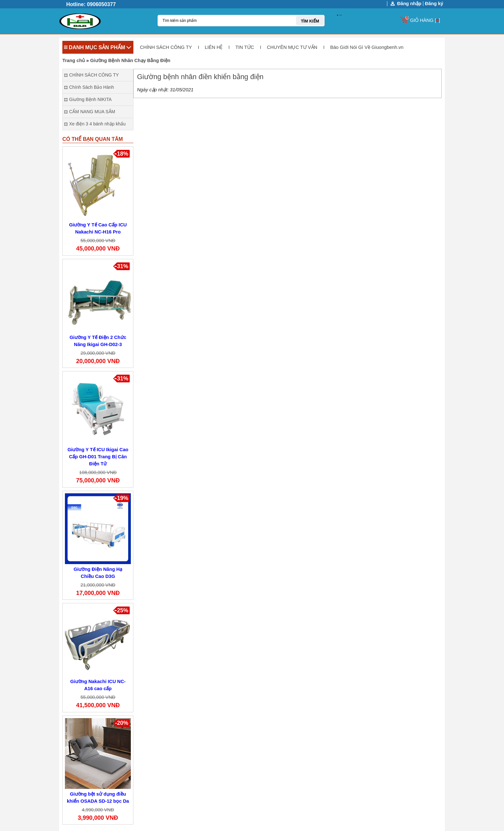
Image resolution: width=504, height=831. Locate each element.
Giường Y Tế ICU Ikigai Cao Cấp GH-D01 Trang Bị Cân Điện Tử (98, 457)
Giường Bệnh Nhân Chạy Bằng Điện (130, 60)
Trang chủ (74, 60)
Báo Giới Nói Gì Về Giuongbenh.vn (367, 47)
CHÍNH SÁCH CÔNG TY (166, 47)
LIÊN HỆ (214, 47)
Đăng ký (434, 4)
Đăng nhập (409, 4)
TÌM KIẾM (310, 21)
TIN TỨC (245, 47)
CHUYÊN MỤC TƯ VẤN (292, 47)
